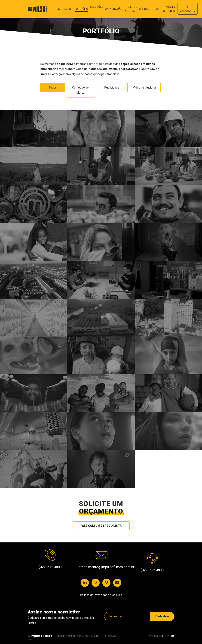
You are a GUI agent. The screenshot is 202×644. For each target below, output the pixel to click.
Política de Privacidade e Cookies (101, 595)
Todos (53, 88)
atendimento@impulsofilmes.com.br (101, 567)
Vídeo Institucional (145, 88)
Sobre (68, 9)
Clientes (145, 9)
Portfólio (81, 9)
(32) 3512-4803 (50, 567)
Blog (156, 9)
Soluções (97, 7)
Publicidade (112, 88)
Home (58, 9)
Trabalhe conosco (169, 9)
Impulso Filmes (41, 636)
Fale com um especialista (101, 526)
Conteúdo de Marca (80, 90)
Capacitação (114, 9)
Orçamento (188, 9)
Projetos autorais (131, 9)
